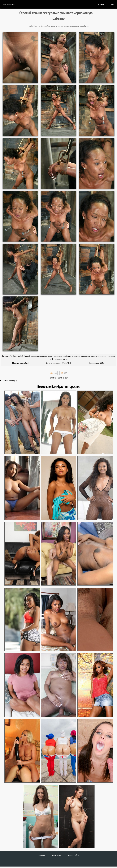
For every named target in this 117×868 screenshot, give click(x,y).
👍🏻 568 (53, 373)
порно (101, 4)
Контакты (57, 855)
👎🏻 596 (64, 373)
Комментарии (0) (10, 381)
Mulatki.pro (9, 4)
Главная (42, 855)
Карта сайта (74, 855)
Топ (112, 4)
